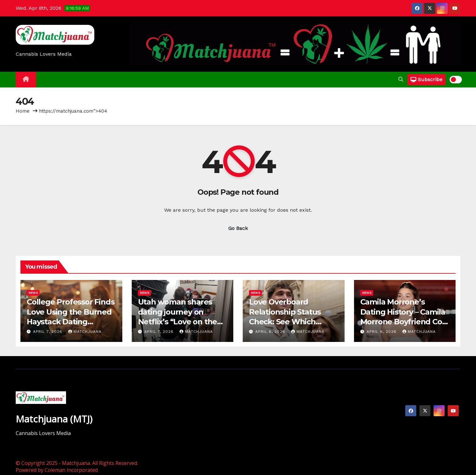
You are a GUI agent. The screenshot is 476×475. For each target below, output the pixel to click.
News (33, 293)
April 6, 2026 (271, 332)
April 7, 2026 (48, 332)
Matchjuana (85, 332)
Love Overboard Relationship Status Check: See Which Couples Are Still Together (285, 321)
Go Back (238, 228)
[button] (401, 79)
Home (23, 111)
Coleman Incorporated (71, 470)
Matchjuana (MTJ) (54, 419)
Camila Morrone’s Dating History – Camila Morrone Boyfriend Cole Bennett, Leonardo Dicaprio (405, 321)
